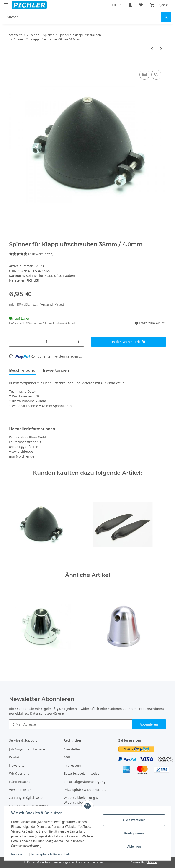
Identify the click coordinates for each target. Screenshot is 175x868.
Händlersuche (20, 782)
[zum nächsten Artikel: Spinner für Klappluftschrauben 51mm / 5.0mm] (161, 48)
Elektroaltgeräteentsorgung (85, 782)
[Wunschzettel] (141, 5)
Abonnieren (149, 724)
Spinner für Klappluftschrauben (50, 276)
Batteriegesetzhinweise (82, 773)
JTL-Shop (151, 862)
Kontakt (15, 757)
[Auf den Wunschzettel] (156, 75)
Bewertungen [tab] (56, 370)
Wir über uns (19, 773)
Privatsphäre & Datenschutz (85, 790)
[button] (130, 5)
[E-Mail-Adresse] (71, 724)
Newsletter (17, 765)
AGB (67, 757)
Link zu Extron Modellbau (28, 806)
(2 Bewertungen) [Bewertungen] (31, 254)
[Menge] (46, 342)
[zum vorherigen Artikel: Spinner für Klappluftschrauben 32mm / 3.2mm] (152, 48)
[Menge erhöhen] (79, 342)
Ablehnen (134, 847)
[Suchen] (82, 17)
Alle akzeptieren (134, 820)
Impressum (72, 765)
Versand (47, 304)
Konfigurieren (134, 833)
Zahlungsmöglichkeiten (27, 798)
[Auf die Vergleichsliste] (144, 75)
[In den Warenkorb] (13, 63)
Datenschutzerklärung (47, 713)
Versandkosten (20, 790)
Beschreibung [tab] (22, 370)
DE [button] (115, 5)
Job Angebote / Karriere (27, 749)
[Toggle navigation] (6, 3)
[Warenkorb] (159, 5)
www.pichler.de (21, 451)
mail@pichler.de (22, 456)
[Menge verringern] (14, 342)
